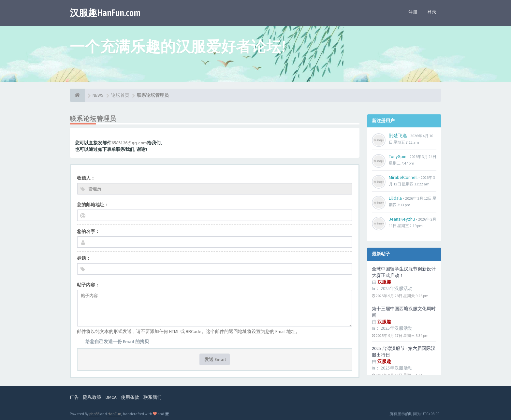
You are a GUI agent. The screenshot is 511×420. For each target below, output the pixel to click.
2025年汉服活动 (397, 288)
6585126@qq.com (129, 143)
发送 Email (215, 359)
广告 (74, 397)
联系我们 (153, 397)
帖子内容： (88, 285)
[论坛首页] (77, 95)
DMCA (111, 397)
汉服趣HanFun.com (105, 13)
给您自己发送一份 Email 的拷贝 (117, 341)
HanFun (114, 414)
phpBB (94, 414)
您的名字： (88, 231)
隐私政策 (92, 397)
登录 (432, 12)
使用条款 (130, 397)
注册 (413, 12)
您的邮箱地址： (93, 205)
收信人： (86, 178)
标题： (84, 258)
